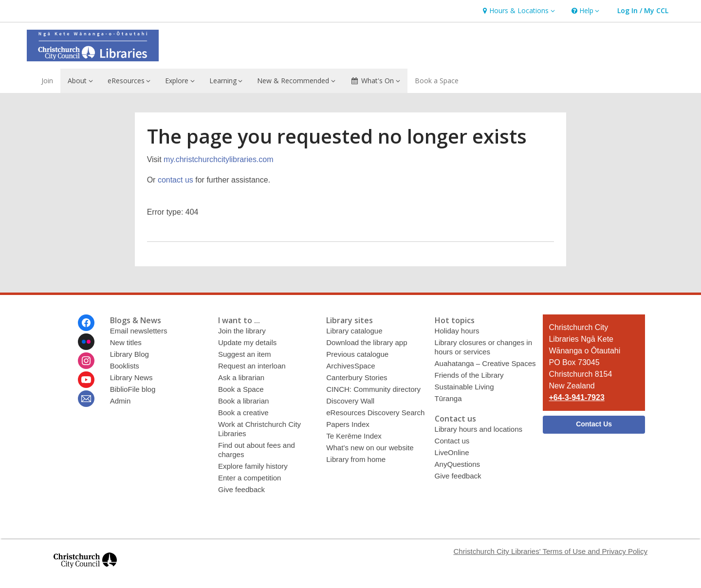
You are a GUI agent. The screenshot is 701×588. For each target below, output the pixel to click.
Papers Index (348, 424)
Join (47, 81)
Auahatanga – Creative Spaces (485, 363)
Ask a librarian (241, 377)
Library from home (356, 459)
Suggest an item (245, 354)
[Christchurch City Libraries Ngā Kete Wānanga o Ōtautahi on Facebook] (86, 323)
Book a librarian (243, 401)
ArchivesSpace (350, 366)
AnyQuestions (458, 464)
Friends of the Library (469, 375)
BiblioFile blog (133, 389)
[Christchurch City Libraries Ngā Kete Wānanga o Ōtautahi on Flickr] (86, 342)
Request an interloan (252, 366)
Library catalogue (354, 331)
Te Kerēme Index (354, 436)
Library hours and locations (479, 429)
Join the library (242, 331)
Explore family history (253, 466)
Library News (131, 377)
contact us (175, 180)
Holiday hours (457, 331)
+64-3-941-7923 (576, 397)
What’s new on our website (370, 448)
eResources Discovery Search (375, 413)
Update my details (247, 342)
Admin (120, 401)
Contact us (452, 441)
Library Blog (129, 354)
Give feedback (241, 489)
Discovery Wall (350, 401)
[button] (517, 11)
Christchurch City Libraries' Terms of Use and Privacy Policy (550, 551)
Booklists (125, 366)
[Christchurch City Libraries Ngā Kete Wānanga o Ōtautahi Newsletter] (86, 399)
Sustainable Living (464, 387)
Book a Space (437, 81)
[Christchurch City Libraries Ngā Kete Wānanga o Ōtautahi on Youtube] (86, 380)
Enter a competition (250, 478)
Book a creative (243, 413)
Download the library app (367, 342)
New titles (126, 342)
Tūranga (448, 398)
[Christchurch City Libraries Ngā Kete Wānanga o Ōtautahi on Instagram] (86, 361)
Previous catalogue (357, 354)
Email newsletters (139, 331)
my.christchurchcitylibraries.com (219, 159)
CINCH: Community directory (373, 389)
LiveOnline (452, 452)
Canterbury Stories (357, 377)
